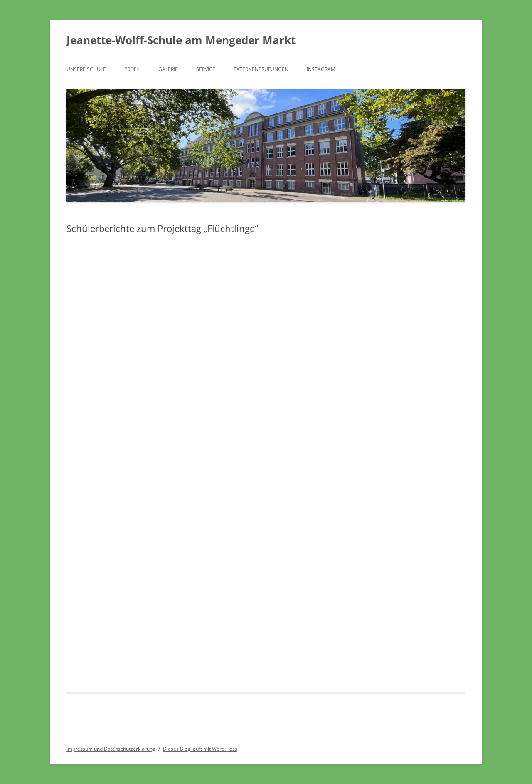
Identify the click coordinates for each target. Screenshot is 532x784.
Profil (132, 69)
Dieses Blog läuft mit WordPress (200, 749)
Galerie (168, 69)
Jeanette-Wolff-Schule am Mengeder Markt (181, 40)
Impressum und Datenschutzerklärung (111, 749)
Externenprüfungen (261, 69)
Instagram (321, 69)
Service (206, 69)
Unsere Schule (86, 69)
